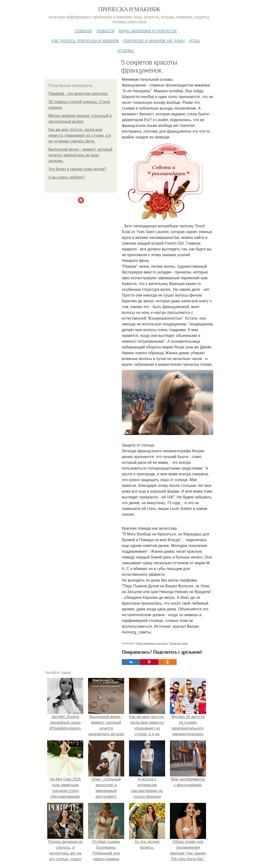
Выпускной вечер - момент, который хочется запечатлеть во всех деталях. (80, 155)
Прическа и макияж (129, 9)
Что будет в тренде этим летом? (77, 169)
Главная (83, 31)
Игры (194, 40)
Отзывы (126, 50)
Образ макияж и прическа (152, 643)
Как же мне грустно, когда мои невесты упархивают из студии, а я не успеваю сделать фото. (80, 135)
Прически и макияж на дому (154, 40)
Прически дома (178, 643)
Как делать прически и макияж (85, 40)
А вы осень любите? (67, 177)
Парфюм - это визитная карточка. (78, 94)
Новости (105, 31)
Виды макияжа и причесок (148, 31)
